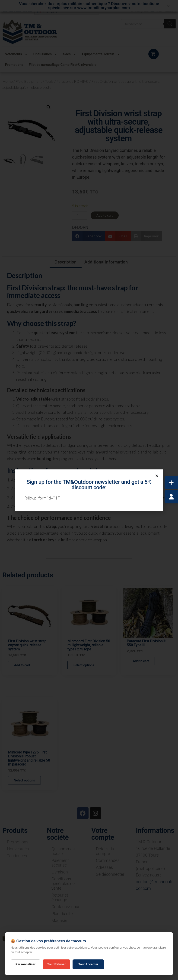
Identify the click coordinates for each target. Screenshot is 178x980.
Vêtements (16, 54)
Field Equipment (29, 81)
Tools (49, 81)
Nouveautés (18, 849)
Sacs (70, 54)
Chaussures (45, 54)
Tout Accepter (88, 964)
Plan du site (62, 914)
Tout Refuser (56, 964)
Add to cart (105, 215)
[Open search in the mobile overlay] (148, 24)
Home (8, 81)
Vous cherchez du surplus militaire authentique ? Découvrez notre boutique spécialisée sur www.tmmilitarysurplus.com (89, 6)
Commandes (108, 860)
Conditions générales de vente (63, 884)
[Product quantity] (80, 215)
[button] (49, 107)
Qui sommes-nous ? (64, 851)
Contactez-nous (66, 907)
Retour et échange (60, 897)
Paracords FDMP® (72, 81)
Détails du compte (105, 851)
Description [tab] (65, 262)
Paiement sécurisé (60, 863)
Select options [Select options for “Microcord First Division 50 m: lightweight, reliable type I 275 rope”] (84, 665)
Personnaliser (25, 964)
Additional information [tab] (106, 262)
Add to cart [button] (22, 665)
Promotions (14, 65)
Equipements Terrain (101, 54)
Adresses (104, 867)
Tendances (17, 856)
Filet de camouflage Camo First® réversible (62, 65)
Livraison (60, 872)
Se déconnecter (110, 874)
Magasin (59, 920)
